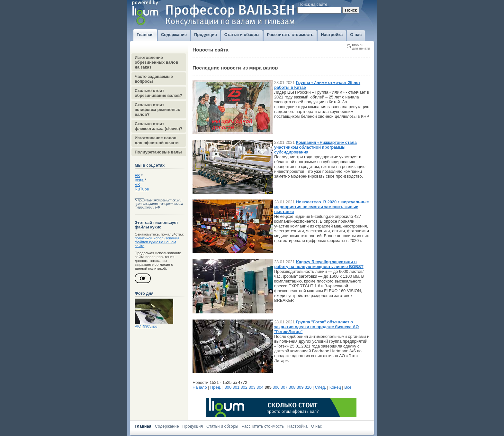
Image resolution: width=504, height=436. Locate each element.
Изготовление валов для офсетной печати (157, 140)
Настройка (297, 426)
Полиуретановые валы (158, 152)
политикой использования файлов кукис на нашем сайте (157, 242)
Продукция (193, 426)
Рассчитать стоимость (263, 426)
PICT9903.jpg (146, 326)
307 (284, 387)
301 (236, 387)
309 (300, 387)
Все (348, 387)
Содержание (167, 426)
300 (228, 387)
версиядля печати (361, 46)
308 (292, 387)
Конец (335, 387)
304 (260, 387)
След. (321, 387)
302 (244, 387)
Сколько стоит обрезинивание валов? (158, 93)
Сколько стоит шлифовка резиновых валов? (157, 110)
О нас (317, 426)
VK (137, 185)
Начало (200, 387)
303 (252, 387)
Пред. (216, 387)
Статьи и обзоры (222, 426)
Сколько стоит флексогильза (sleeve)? (159, 126)
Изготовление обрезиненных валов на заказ (156, 62)
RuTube (142, 189)
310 (308, 387)
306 (276, 387)
